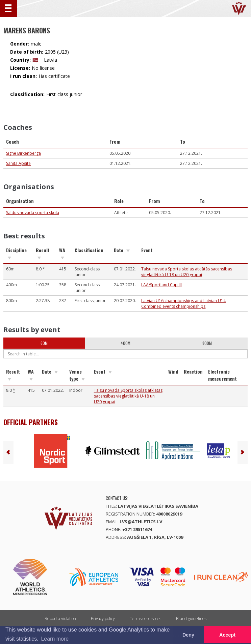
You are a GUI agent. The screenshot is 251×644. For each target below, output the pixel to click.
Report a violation (60, 619)
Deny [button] (188, 635)
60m (44, 343)
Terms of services (145, 619)
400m (125, 343)
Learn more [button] (55, 639)
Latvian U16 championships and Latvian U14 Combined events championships (183, 303)
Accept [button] (227, 635)
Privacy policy (103, 619)
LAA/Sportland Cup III (161, 285)
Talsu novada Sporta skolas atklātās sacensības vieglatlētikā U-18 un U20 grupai (187, 272)
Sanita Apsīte (18, 163)
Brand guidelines (191, 619)
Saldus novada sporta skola (33, 213)
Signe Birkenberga (23, 153)
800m (207, 343)
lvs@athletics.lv (141, 522)
